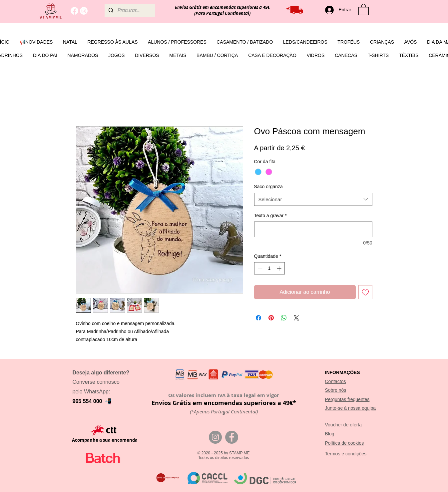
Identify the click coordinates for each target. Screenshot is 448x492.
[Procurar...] (129, 10)
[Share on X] (296, 318)
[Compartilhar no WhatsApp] (284, 318)
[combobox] (313, 199)
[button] (364, 9)
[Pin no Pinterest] (271, 318)
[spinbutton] (269, 268)
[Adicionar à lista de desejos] (365, 292)
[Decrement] (259, 268)
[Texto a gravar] (313, 229)
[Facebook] (74, 11)
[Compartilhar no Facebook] (258, 318)
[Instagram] (84, 11)
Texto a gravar (270, 216)
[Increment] (280, 268)
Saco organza (268, 187)
